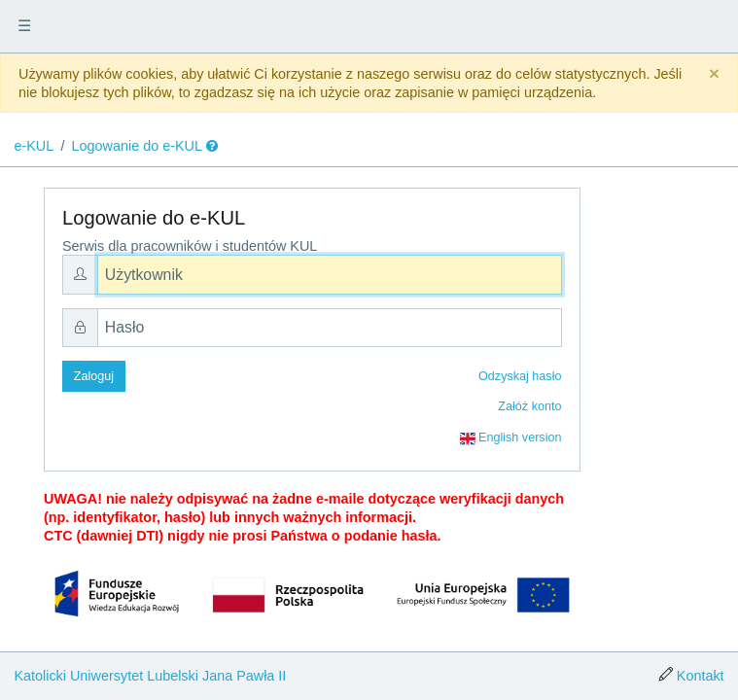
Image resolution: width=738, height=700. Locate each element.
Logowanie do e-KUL (137, 146)
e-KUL (34, 146)
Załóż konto (529, 406)
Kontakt (701, 676)
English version (511, 438)
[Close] (714, 74)
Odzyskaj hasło (520, 376)
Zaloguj (94, 376)
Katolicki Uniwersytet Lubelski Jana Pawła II (150, 676)
